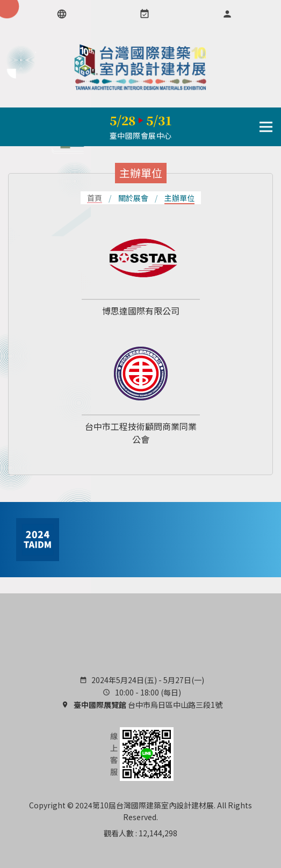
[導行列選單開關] (266, 127)
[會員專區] (227, 14)
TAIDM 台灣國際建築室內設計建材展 (141, 67)
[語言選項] (62, 14)
